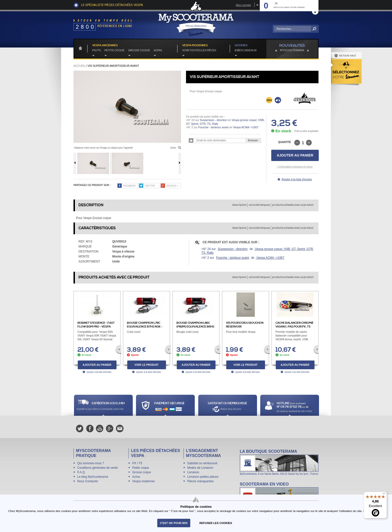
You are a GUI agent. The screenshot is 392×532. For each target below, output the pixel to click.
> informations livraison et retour (295, 167)
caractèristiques (259, 205)
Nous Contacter (88, 481)
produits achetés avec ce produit (293, 205)
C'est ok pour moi (174, 523)
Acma (158, 50)
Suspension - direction (213, 120)
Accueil (79, 66)
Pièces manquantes (200, 481)
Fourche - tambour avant (213, 127)
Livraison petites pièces (203, 477)
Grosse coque (139, 50)
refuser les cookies (216, 523)
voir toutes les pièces (199, 50)
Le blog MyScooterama (93, 477)
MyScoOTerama (292, 50)
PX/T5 (96, 50)
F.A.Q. (81, 472)
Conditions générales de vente (97, 468)
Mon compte (243, 5)
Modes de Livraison (200, 468)
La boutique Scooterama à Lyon (279, 462)
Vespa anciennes (105, 45)
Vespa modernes (143, 481)
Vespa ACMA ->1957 (245, 127)
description (239, 205)
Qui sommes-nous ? (91, 463)
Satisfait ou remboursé (202, 463)
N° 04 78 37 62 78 (289, 407)
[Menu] (384, 495)
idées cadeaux (246, 50)
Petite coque (114, 50)
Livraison (193, 472)
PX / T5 (137, 463)
